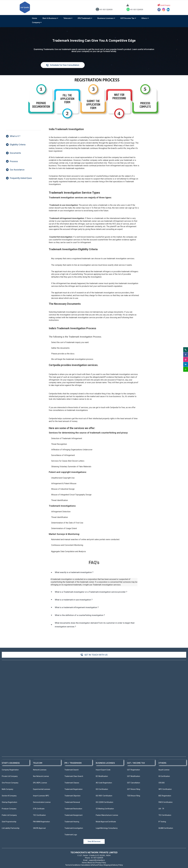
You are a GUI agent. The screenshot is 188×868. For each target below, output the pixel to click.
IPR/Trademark (85, 18)
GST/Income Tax (128, 18)
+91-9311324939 (104, 10)
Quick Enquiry (164, 5)
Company (37, 22)
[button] (94, 572)
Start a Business (50, 18)
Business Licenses (106, 18)
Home (35, 18)
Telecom (68, 18)
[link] (94, 79)
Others (145, 18)
